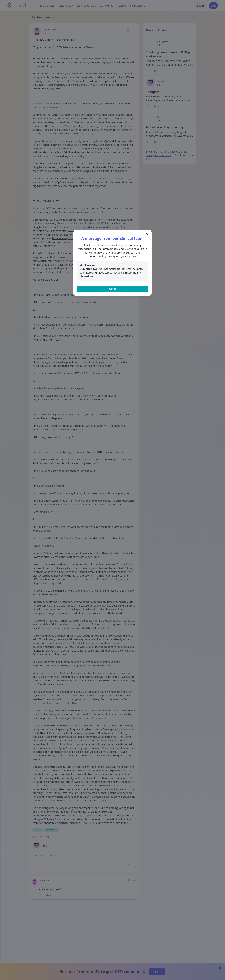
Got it (112, 289)
